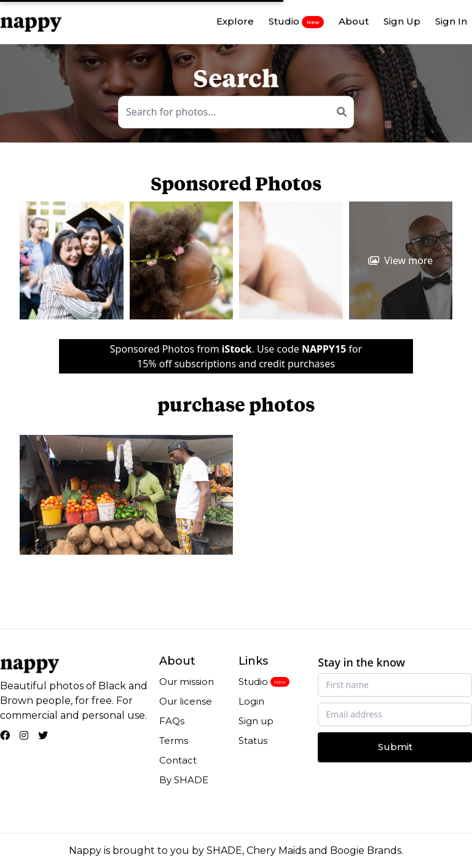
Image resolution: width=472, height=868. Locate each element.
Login (251, 701)
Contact (178, 760)
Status (253, 741)
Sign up (256, 721)
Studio (296, 22)
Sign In (451, 21)
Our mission (187, 682)
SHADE (224, 850)
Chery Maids (276, 850)
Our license (186, 701)
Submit (395, 747)
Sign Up (402, 21)
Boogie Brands (366, 850)
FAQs (172, 721)
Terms (174, 741)
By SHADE (184, 780)
